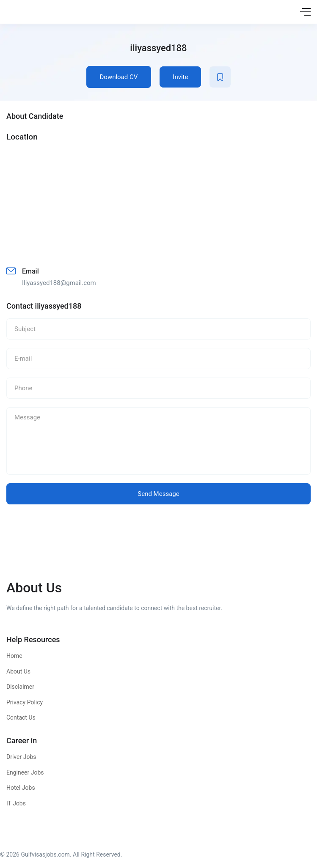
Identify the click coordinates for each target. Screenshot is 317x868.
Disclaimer (20, 687)
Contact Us (21, 717)
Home (14, 656)
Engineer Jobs (25, 772)
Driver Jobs (21, 757)
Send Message (158, 494)
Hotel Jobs (21, 788)
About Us (18, 671)
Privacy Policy (25, 702)
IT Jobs (16, 803)
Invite (180, 77)
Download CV (119, 77)
